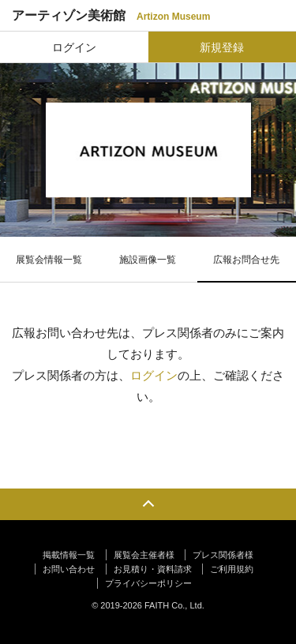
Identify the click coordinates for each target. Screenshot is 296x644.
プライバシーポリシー (148, 583)
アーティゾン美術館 (111, 15)
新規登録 (222, 47)
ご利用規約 (232, 569)
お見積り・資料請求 (153, 569)
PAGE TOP (148, 504)
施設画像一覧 (148, 260)
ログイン (74, 47)
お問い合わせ (69, 569)
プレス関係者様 (223, 555)
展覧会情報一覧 (49, 260)
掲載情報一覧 (69, 555)
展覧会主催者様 (144, 555)
